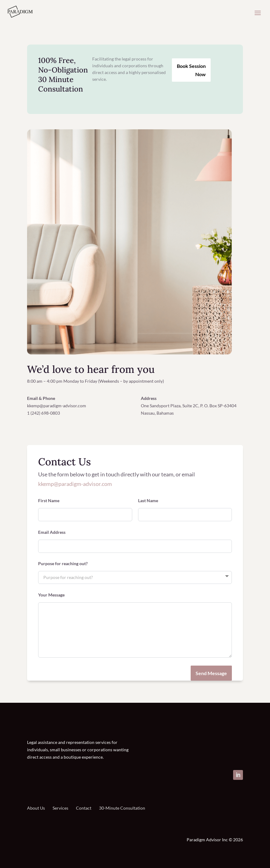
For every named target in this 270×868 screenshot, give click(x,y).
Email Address (52, 532)
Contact (84, 808)
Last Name (148, 501)
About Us (36, 808)
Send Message (211, 673)
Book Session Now (191, 70)
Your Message (51, 595)
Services (60, 808)
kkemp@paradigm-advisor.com (75, 484)
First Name (49, 501)
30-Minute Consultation (122, 808)
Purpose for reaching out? (63, 564)
